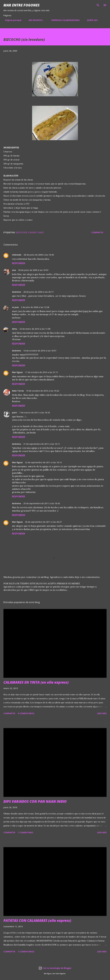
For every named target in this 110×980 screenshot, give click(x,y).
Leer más (102, 713)
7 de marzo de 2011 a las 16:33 (35, 413)
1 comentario (25, 832)
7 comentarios (26, 952)
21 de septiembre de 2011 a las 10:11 (42, 444)
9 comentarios (26, 713)
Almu (15, 329)
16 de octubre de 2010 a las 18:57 (40, 351)
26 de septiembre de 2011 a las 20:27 (43, 522)
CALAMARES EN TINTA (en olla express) (36, 682)
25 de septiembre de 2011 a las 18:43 (42, 503)
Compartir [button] (97, 232)
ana (14, 270)
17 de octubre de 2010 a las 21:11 (42, 372)
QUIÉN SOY (91, 20)
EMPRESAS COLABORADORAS (64, 20)
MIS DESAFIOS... (35, 20)
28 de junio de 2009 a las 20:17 (38, 292)
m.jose (15, 307)
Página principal (12, 20)
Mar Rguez (17, 372)
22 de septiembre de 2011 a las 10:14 (43, 462)
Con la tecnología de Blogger (55, 968)
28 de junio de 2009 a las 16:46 (39, 255)
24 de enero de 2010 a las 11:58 (35, 329)
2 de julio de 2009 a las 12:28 (35, 307)
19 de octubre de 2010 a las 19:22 (43, 391)
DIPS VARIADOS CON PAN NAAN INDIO (35, 801)
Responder (19, 263)
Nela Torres (18, 391)
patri (15, 413)
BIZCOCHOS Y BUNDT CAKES (30, 232)
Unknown (17, 255)
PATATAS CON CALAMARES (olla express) (37, 920)
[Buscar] (98, 5)
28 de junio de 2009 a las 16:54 (33, 270)
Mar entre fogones (21, 5)
